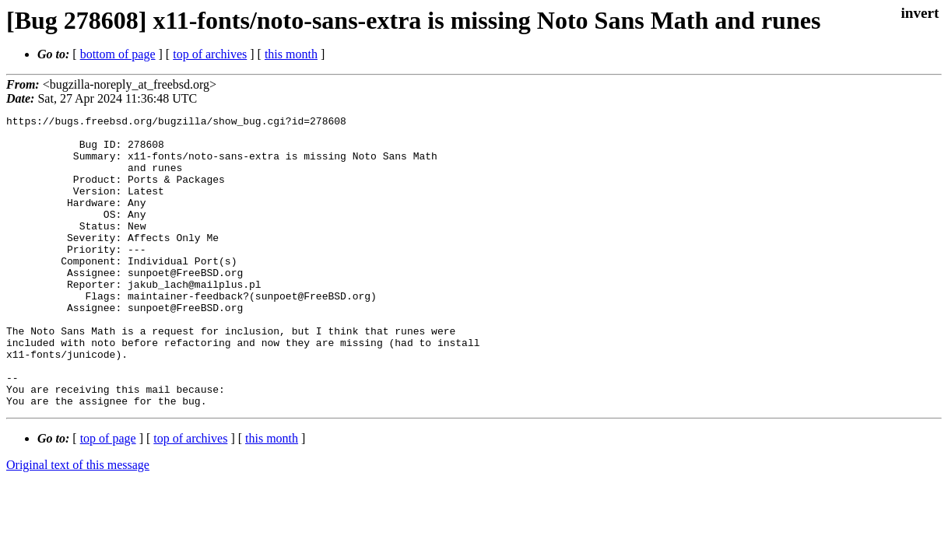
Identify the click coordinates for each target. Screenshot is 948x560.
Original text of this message (78, 523)
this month (291, 54)
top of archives (210, 54)
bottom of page (118, 54)
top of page (108, 497)
